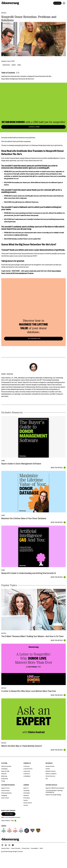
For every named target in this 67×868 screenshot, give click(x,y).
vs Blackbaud (27, 776)
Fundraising (4, 769)
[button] (64, 3)
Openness (26, 795)
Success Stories (50, 766)
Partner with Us (28, 803)
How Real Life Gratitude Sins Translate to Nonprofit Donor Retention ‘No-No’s (26, 76)
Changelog (4, 795)
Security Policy (5, 848)
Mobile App (4, 776)
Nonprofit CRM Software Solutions (55, 788)
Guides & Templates (51, 774)
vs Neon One (27, 771)
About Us (26, 788)
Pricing (3, 781)
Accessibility (35, 848)
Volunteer (4, 774)
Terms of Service (16, 848)
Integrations (5, 779)
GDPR (41, 848)
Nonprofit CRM (5, 771)
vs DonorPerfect (28, 769)
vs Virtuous (26, 766)
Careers (26, 800)
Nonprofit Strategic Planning (53, 795)
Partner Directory (50, 776)
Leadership (26, 791)
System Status (5, 791)
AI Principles (27, 793)
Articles (48, 769)
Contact (26, 805)
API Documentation (6, 793)
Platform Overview (6, 766)
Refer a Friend (5, 798)
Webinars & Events (51, 771)
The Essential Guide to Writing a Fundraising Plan (54, 791)
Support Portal (5, 788)
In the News (27, 798)
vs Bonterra (27, 774)
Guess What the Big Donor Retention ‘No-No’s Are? (18, 79)
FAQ (47, 779)
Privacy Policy (26, 848)
